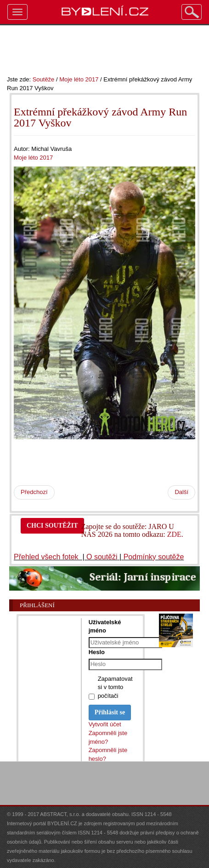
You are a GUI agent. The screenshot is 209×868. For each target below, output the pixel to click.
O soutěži (102, 557)
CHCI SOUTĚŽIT (52, 526)
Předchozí (34, 492)
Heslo (97, 652)
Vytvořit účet (105, 724)
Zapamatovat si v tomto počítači (115, 687)
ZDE (174, 534)
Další (181, 492)
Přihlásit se (110, 712)
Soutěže (44, 79)
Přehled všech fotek (47, 557)
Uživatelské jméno (105, 626)
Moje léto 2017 (79, 79)
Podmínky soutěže (154, 557)
